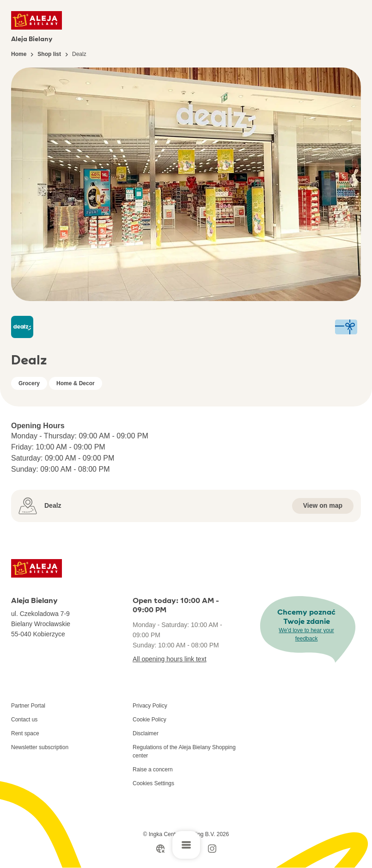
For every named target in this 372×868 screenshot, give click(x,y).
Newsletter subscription (40, 747)
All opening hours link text (170, 659)
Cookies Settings (153, 783)
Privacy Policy (150, 706)
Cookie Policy (149, 720)
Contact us (24, 720)
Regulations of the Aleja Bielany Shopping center (184, 751)
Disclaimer (146, 733)
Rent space (25, 733)
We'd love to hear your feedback (306, 634)
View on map (323, 505)
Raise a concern (153, 770)
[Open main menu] (186, 845)
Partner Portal (28, 706)
